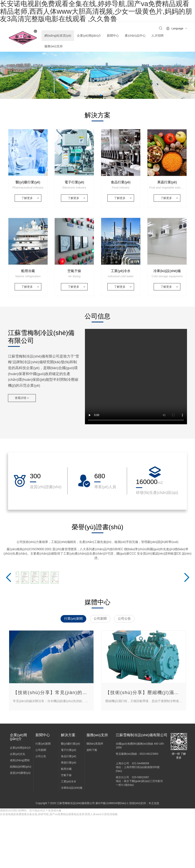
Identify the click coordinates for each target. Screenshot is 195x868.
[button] (94, 110)
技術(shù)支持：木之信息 (144, 855)
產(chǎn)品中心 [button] (135, 36)
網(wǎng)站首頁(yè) (58, 36)
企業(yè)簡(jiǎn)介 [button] (89, 36)
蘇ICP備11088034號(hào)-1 (112, 855)
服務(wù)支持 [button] (53, 46)
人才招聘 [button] (157, 36)
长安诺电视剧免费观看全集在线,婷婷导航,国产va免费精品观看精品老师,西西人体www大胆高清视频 (59, 866)
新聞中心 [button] (113, 36)
